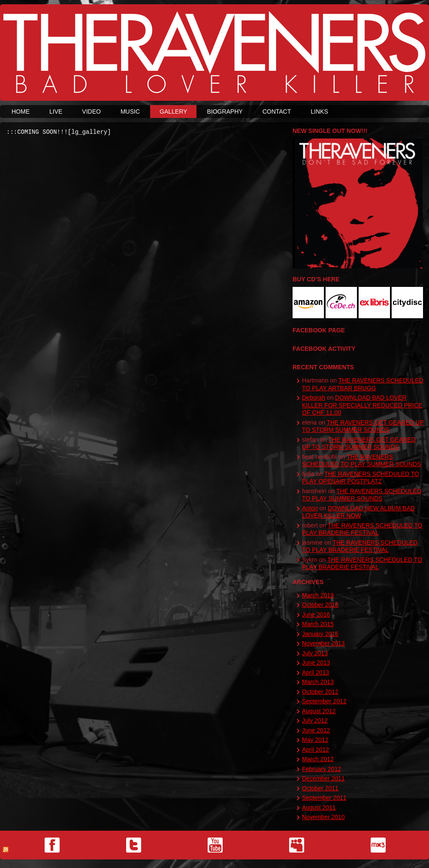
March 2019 (318, 595)
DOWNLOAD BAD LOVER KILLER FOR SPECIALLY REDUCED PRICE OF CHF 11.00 (362, 405)
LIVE (56, 112)
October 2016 (320, 605)
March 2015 (318, 624)
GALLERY (173, 112)
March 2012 (318, 759)
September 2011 (324, 798)
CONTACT (277, 112)
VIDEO (91, 112)
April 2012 (316, 750)
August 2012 (319, 711)
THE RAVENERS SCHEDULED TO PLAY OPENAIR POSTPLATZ (361, 478)
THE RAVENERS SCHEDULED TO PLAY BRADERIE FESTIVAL (362, 529)
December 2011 (323, 778)
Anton (310, 508)
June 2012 (316, 730)
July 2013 (315, 653)
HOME (21, 112)
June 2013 (316, 663)
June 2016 (316, 615)
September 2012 (324, 701)
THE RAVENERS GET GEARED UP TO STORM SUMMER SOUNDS (363, 426)
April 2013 (316, 672)
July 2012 (315, 720)
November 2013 (323, 643)
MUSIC (130, 112)
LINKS (319, 112)
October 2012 (320, 692)
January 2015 (320, 634)
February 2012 (322, 769)
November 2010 (323, 817)
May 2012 (315, 740)
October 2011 (320, 788)
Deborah (314, 398)
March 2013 (318, 682)
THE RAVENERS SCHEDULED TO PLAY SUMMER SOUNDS (361, 461)
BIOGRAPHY (225, 112)
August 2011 (319, 808)
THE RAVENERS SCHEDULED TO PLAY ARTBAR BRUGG (363, 384)
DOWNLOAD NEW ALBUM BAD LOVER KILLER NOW (358, 512)
